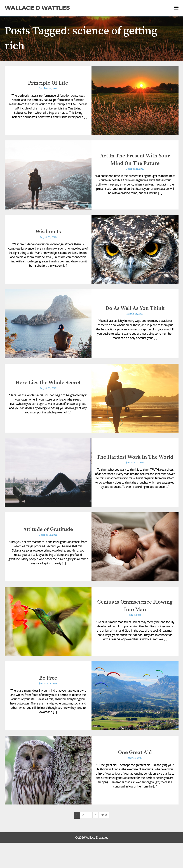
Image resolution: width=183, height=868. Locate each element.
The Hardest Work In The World (135, 471)
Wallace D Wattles (37, 8)
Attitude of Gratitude (48, 546)
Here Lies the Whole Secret (48, 394)
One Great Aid (135, 777)
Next (104, 840)
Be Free (48, 700)
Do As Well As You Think (135, 317)
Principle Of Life (48, 84)
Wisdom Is (48, 238)
